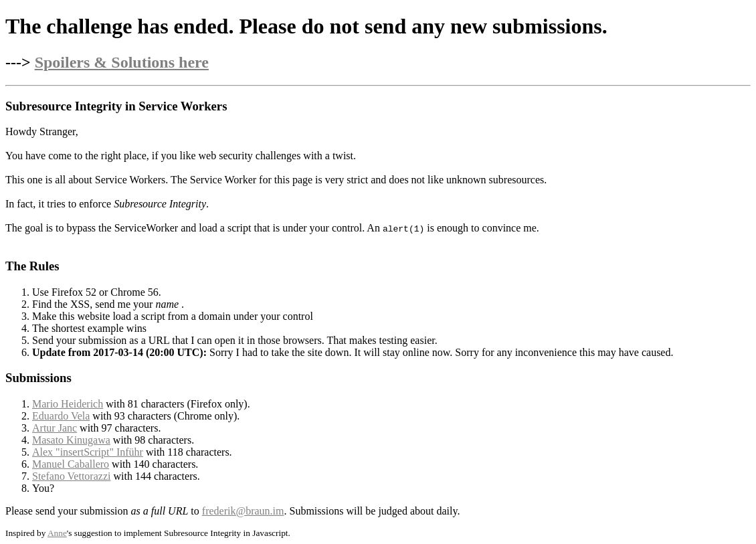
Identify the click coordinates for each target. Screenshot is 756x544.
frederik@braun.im (243, 511)
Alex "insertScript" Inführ (88, 452)
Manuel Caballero (71, 464)
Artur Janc (55, 428)
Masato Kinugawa (71, 440)
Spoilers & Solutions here (122, 62)
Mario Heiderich (68, 404)
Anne (57, 533)
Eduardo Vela (61, 416)
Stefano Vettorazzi (71, 476)
